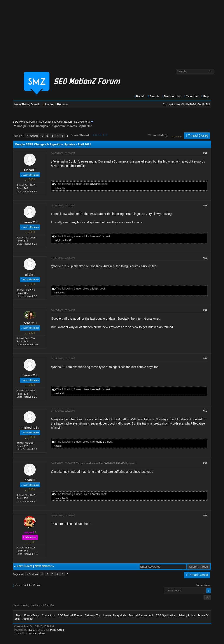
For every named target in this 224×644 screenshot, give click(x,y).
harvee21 (29, 222)
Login (48, 104)
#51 (205, 153)
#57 (205, 463)
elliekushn (61, 161)
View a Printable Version (28, 585)
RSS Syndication (166, 615)
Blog (19, 615)
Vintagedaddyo (37, 633)
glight (58, 240)
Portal (139, 96)
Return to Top (93, 615)
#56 (205, 411)
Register (62, 104)
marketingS (29, 428)
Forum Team (32, 615)
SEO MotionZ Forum (25, 122)
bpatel (59, 446)
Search (153, 96)
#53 (205, 258)
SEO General (82, 122)
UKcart (29, 170)
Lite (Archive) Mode (115, 615)
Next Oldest (24, 566)
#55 (205, 358)
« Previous (32, 136)
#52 (205, 206)
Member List (171, 96)
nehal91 (67, 240)
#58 (205, 516)
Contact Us (48, 615)
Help (205, 96)
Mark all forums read (141, 615)
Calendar (191, 96)
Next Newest (43, 566)
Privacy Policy (187, 615)
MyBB (31, 630)
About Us (28, 619)
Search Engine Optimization (55, 122)
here (87, 524)
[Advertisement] (112, 32)
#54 (205, 310)
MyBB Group (57, 630)
